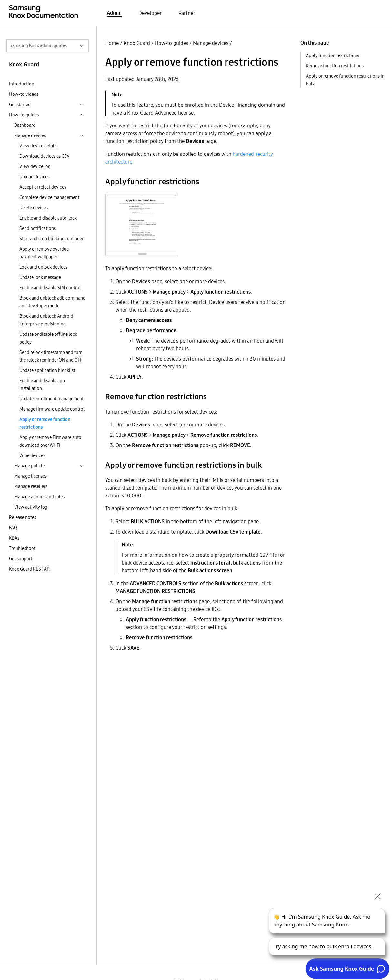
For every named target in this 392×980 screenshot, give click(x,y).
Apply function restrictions (332, 55)
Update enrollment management (51, 399)
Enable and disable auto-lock (48, 218)
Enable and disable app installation (42, 385)
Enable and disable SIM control (50, 288)
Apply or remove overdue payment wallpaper (44, 253)
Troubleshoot (22, 548)
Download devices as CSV (45, 156)
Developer (150, 13)
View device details (38, 146)
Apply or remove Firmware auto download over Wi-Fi (50, 441)
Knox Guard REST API (30, 569)
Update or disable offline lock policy (48, 338)
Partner (187, 13)
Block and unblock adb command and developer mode (52, 302)
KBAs (14, 538)
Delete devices (34, 208)
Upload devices (34, 177)
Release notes (23, 517)
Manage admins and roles (39, 497)
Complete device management (49, 197)
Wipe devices (32, 455)
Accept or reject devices (43, 187)
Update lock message (40, 277)
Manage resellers (31, 486)
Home (112, 43)
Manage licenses (30, 476)
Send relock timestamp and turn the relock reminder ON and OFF (51, 356)
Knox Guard (137, 43)
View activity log (31, 507)
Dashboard (25, 125)
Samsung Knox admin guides (38, 45)
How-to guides (171, 43)
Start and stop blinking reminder (51, 239)
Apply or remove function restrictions (45, 423)
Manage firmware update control (52, 409)
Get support (21, 559)
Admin (114, 13)
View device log (35, 166)
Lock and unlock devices (43, 267)
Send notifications (38, 228)
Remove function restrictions (335, 66)
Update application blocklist (47, 370)
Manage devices (211, 43)
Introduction (22, 84)
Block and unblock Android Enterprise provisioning (46, 320)
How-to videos (24, 94)
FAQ (13, 528)
